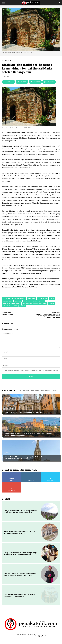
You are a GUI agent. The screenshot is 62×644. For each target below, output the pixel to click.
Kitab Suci (27, 301)
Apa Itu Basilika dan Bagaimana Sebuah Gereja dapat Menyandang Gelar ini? (20, 533)
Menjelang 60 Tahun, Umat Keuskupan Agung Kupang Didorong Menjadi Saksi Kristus (20, 575)
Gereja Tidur (7, 301)
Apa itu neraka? (8, 314)
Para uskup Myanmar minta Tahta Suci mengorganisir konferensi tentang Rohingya (48, 316)
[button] (3, 3)
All (20, 391)
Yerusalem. (7, 306)
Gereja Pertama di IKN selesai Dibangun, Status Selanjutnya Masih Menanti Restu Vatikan (20, 512)
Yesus (15, 306)
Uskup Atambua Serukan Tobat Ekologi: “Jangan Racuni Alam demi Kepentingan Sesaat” (21, 554)
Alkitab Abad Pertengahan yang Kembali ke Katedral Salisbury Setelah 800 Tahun (27, 458)
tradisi (51, 303)
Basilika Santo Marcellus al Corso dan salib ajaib (24, 412)
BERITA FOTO (6, 61)
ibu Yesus (18, 301)
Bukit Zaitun (43, 299)
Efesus (52, 299)
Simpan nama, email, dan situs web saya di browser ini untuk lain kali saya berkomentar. (32, 371)
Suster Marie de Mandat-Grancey (34, 303)
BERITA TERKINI (45, 391)
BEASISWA (26, 391)
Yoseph (23, 306)
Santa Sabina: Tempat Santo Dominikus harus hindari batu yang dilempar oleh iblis (28, 435)
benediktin (32, 299)
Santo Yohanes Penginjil (12, 303)
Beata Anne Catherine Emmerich (14, 299)
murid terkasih (39, 301)
